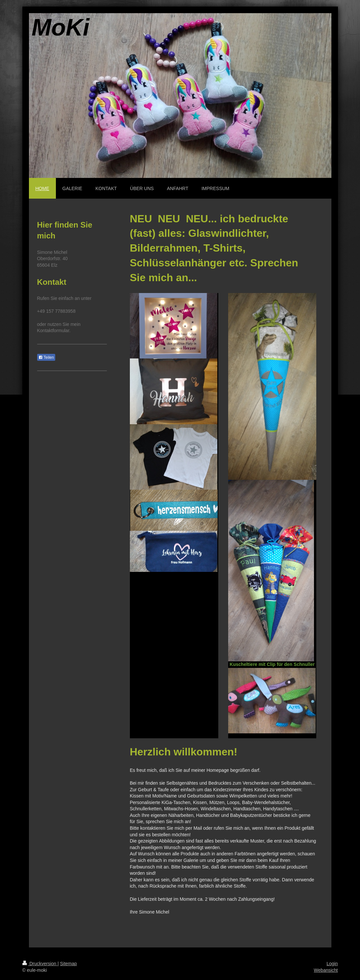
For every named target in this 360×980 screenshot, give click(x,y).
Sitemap (69, 964)
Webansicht (326, 970)
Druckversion (40, 964)
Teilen (46, 357)
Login (332, 964)
